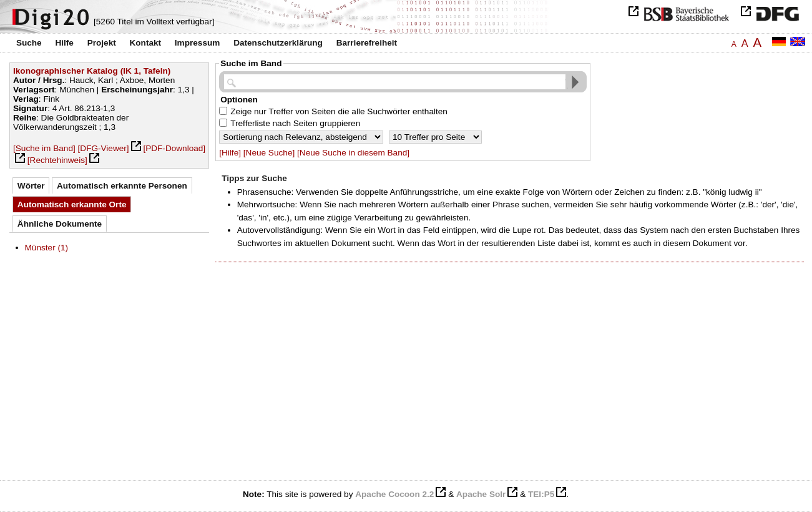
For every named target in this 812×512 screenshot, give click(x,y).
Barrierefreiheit (367, 43)
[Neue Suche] (269, 153)
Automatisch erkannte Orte (72, 204)
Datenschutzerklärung (278, 43)
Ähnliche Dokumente (60, 224)
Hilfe (64, 43)
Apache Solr (481, 494)
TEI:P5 (541, 494)
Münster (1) (47, 248)
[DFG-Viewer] (104, 148)
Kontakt (145, 43)
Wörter (31, 186)
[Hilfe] (230, 153)
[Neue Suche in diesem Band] (353, 153)
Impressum (198, 43)
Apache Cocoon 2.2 (394, 494)
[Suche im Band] (44, 148)
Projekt (102, 43)
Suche (29, 43)
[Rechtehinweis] (57, 160)
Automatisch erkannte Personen (122, 186)
